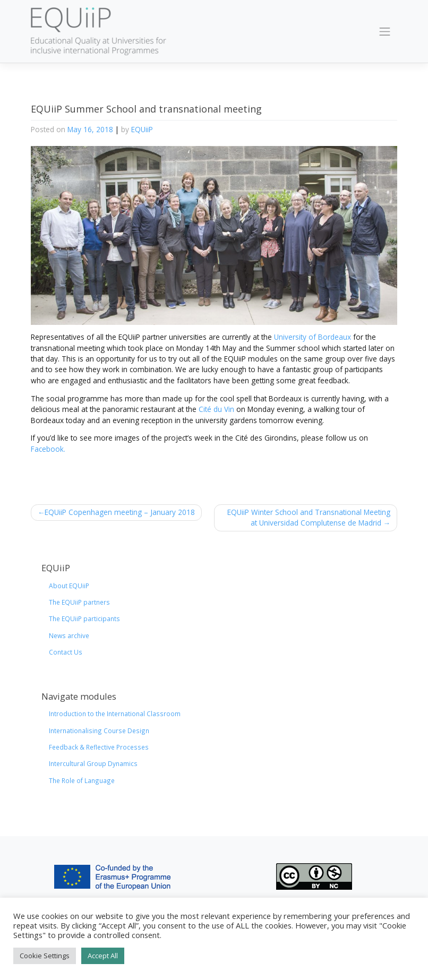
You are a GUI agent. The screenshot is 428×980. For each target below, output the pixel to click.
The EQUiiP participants (84, 618)
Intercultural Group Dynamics (93, 763)
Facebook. (48, 449)
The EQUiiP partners (79, 602)
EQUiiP (142, 129)
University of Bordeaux (313, 337)
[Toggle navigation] (385, 31)
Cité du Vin (216, 409)
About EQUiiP (69, 586)
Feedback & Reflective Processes (99, 747)
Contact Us (66, 652)
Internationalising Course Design (99, 730)
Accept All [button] (103, 956)
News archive (69, 635)
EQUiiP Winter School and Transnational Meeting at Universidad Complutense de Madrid (309, 517)
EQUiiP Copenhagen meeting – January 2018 (120, 512)
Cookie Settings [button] (45, 956)
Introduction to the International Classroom (115, 713)
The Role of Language (82, 780)
